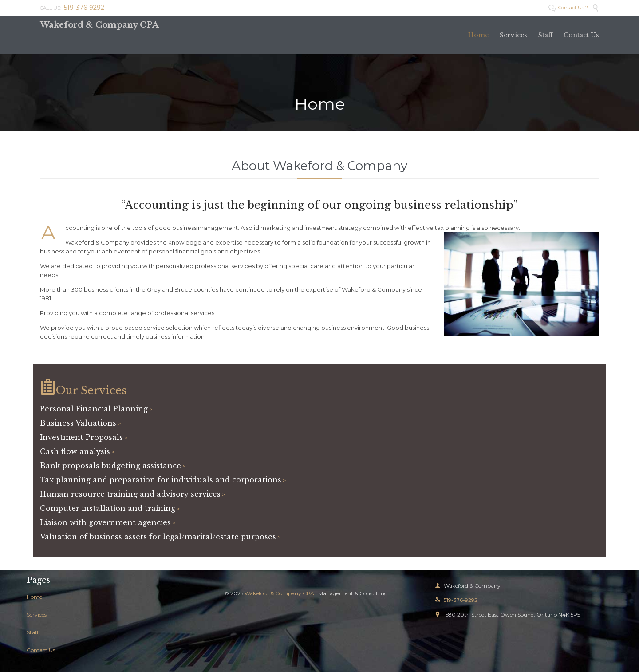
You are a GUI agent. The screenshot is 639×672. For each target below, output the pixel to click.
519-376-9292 (456, 600)
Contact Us (41, 650)
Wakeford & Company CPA (99, 25)
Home (34, 597)
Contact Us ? (568, 8)
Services (37, 615)
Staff (33, 632)
